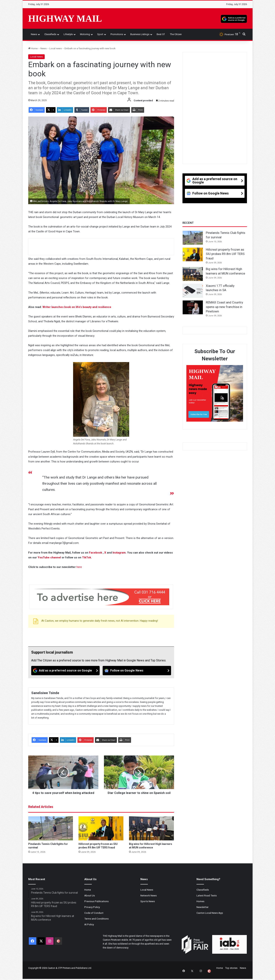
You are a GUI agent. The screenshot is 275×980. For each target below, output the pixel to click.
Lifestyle (68, 34)
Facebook (96, 553)
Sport (100, 34)
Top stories (231, 972)
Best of (161, 34)
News (34, 34)
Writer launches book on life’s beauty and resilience (77, 307)
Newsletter (203, 911)
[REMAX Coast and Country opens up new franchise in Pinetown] (193, 307)
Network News (149, 900)
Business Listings (140, 34)
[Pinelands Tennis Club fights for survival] (51, 833)
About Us (90, 900)
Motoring (85, 34)
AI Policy (89, 928)
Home (33, 48)
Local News (147, 894)
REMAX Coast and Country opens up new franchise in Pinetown (224, 307)
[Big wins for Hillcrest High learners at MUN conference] (151, 833)
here (79, 567)
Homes (200, 905)
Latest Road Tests (207, 900)
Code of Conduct (94, 917)
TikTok (87, 557)
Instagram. (120, 553)
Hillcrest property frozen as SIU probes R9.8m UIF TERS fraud (225, 254)
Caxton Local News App (210, 917)
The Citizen (176, 34)
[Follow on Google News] (137, 671)
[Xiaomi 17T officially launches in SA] (193, 291)
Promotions (117, 34)
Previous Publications (96, 905)
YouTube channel (49, 557)
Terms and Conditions (96, 923)
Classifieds (50, 34)
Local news (56, 48)
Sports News (148, 905)
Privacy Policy (92, 911)
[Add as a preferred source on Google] (234, 18)
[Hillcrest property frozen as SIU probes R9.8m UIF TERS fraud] (101, 833)
